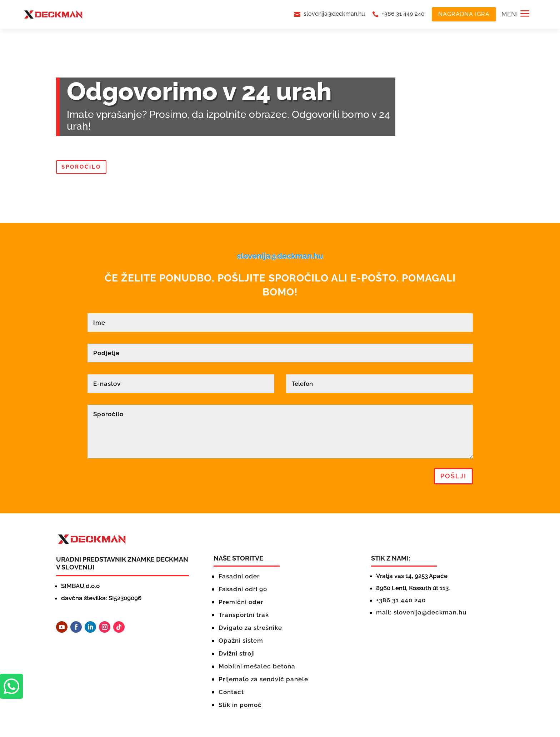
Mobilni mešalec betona (257, 666)
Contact (231, 692)
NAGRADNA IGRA (464, 14)
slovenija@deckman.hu (334, 14)
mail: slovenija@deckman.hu (421, 612)
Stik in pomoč (240, 705)
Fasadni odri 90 (243, 589)
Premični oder (241, 602)
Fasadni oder (239, 576)
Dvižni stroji (237, 653)
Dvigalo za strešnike (250, 628)
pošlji (453, 476)
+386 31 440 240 (403, 14)
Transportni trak (244, 615)
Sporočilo (81, 167)
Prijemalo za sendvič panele (263, 679)
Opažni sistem (241, 641)
